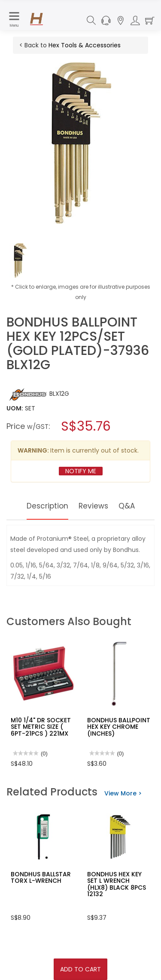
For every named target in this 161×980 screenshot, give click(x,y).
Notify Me (81, 471)
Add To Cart (80, 969)
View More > (123, 793)
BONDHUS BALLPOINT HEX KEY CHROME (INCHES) (119, 727)
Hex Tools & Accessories (85, 45)
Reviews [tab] (94, 506)
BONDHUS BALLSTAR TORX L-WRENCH (41, 877)
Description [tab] (47, 506)
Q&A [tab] (128, 506)
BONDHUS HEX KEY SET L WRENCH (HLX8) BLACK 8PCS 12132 (117, 884)
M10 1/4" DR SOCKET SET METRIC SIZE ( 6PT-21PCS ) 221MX (41, 727)
